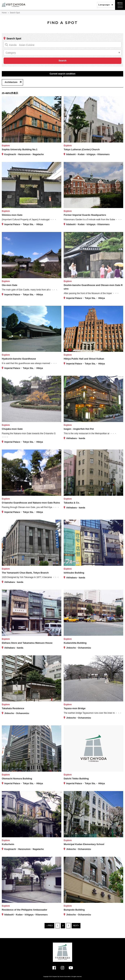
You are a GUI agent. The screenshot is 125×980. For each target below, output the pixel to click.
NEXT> (76, 926)
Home (4, 13)
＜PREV (49, 926)
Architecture (11, 82)
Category (11, 53)
